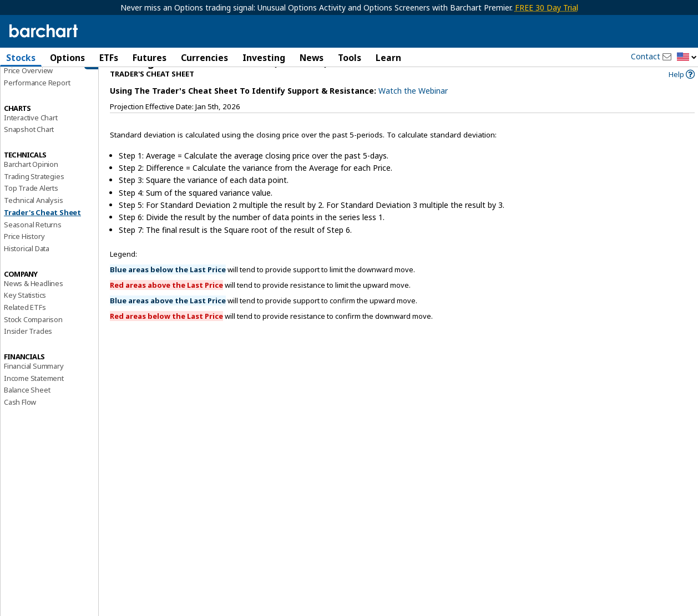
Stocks (21, 58)
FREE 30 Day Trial (547, 7)
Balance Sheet (27, 406)
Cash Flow (20, 419)
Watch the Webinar (413, 107)
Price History (24, 253)
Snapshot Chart (29, 146)
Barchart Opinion (31, 181)
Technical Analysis (33, 217)
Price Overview (28, 87)
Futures (150, 58)
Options (67, 58)
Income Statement (34, 394)
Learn (388, 58)
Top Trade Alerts (31, 205)
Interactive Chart (31, 134)
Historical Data (27, 265)
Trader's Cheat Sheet (42, 229)
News (312, 58)
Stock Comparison (33, 335)
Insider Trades (28, 348)
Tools (350, 58)
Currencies (204, 58)
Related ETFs (25, 324)
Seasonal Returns (33, 241)
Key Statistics (25, 312)
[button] (687, 57)
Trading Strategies (34, 192)
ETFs (109, 58)
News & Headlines (34, 299)
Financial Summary (34, 383)
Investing (264, 58)
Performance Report (37, 99)
